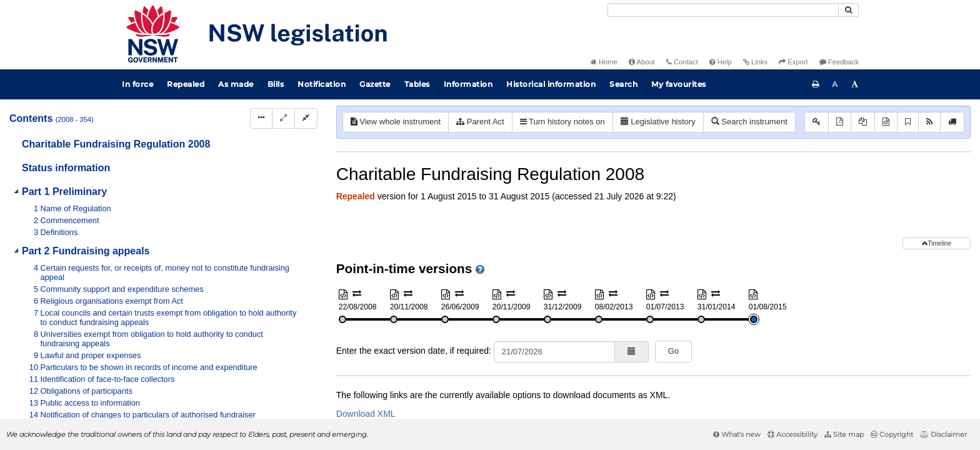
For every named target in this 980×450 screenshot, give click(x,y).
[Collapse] (306, 118)
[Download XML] (886, 122)
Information (468, 84)
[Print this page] (816, 84)
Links (755, 62)
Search (623, 84)
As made (236, 84)
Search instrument (749, 122)
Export (793, 62)
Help (721, 62)
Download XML (366, 414)
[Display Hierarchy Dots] (261, 118)
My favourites (679, 84)
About (642, 62)
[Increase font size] (855, 84)
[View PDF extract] (863, 122)
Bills (276, 84)
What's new (737, 434)
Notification (322, 84)
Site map (844, 434)
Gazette (375, 84)
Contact (682, 62)
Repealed (186, 84)
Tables (417, 84)
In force (137, 84)
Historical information (551, 84)
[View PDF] (840, 122)
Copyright (892, 434)
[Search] (723, 10)
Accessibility (792, 434)
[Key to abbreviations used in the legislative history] (817, 122)
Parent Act (480, 122)
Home (604, 62)
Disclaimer (943, 434)
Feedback (839, 62)
